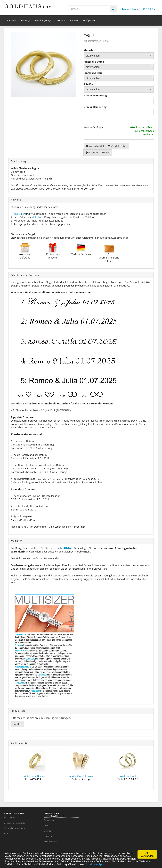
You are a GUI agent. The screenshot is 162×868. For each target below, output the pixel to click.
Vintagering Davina (34, 776)
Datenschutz (50, 820)
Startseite (11, 20)
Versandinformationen (14, 828)
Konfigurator (89, 20)
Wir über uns (10, 817)
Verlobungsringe (43, 20)
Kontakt (74, 20)
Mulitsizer (19, 214)
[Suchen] (89, 9)
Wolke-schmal (128, 776)
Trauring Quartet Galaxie (81, 776)
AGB (46, 826)
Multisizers (38, 217)
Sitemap (48, 831)
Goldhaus (61, 20)
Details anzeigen (95, 865)
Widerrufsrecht (51, 842)
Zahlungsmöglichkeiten (15, 823)
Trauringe (26, 20)
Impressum (49, 836)
